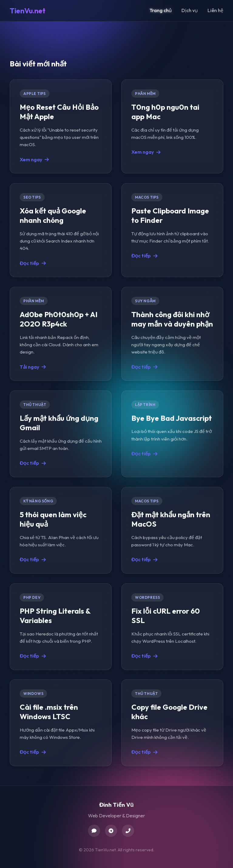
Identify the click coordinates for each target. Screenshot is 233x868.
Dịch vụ (190, 10)
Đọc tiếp (33, 263)
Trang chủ (161, 10)
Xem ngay (34, 159)
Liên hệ (215, 10)
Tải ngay (33, 367)
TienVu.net (27, 11)
